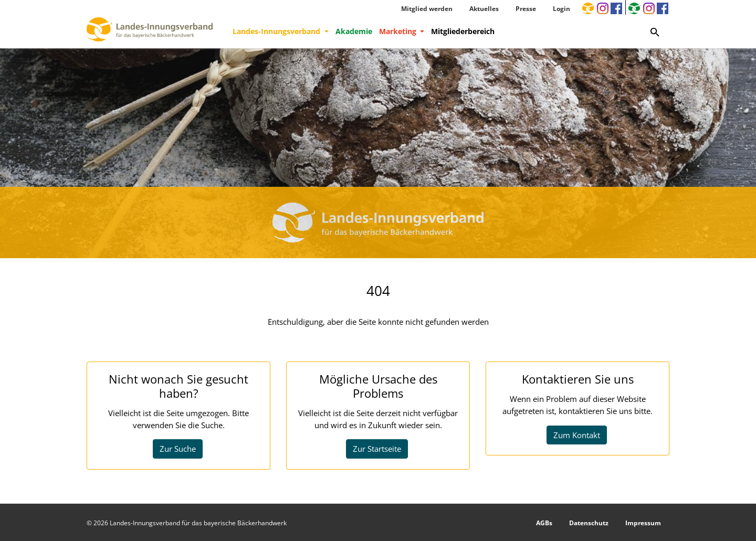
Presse (526, 9)
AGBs (544, 523)
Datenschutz (589, 523)
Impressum (643, 523)
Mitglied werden (427, 9)
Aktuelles (484, 9)
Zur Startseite (377, 449)
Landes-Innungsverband (277, 31)
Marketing (399, 31)
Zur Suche (178, 449)
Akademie (354, 31)
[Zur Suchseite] (655, 31)
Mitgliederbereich (463, 31)
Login (561, 9)
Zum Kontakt (577, 435)
